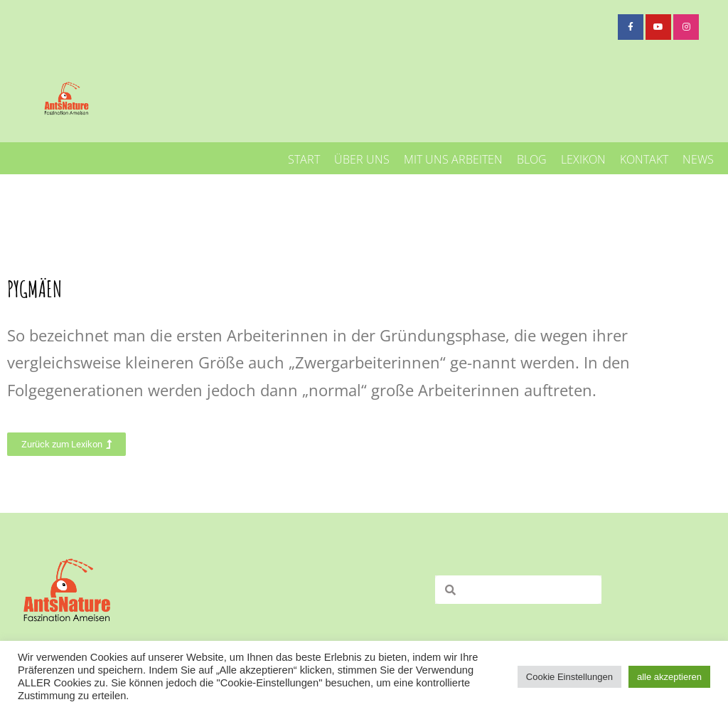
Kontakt (644, 159)
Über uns (362, 159)
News (698, 159)
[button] (66, 444)
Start (304, 159)
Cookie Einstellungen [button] (569, 677)
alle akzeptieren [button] (669, 677)
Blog (532, 159)
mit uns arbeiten (453, 159)
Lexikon (583, 159)
